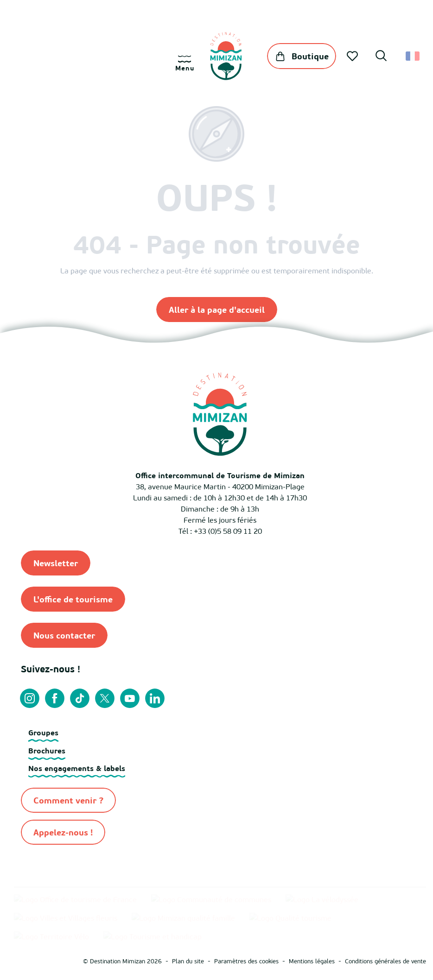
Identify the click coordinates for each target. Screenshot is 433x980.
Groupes (43, 733)
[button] (381, 57)
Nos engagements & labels (77, 768)
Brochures (47, 751)
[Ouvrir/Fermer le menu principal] (185, 64)
